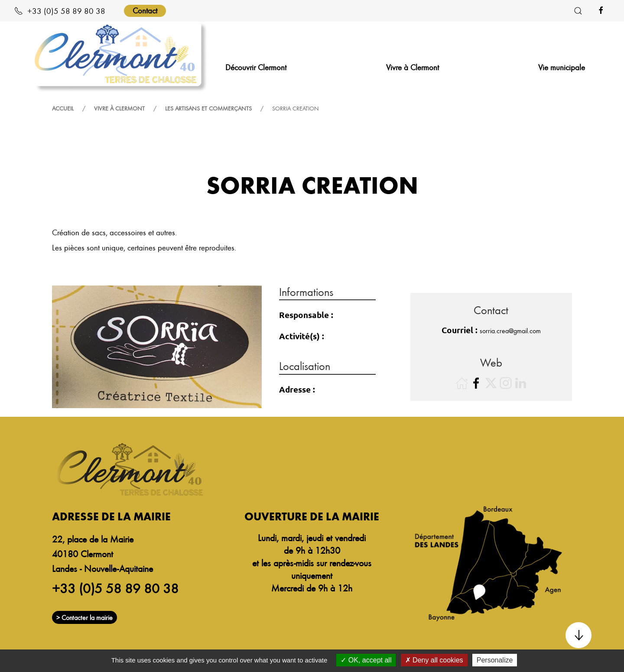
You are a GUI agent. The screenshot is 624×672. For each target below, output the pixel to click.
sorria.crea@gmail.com (510, 331)
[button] (578, 11)
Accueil (63, 108)
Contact (145, 10)
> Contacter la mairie (84, 617)
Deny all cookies (434, 660)
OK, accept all (366, 660)
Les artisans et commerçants (208, 108)
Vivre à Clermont (119, 108)
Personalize (495, 660)
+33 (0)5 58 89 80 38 (60, 11)
